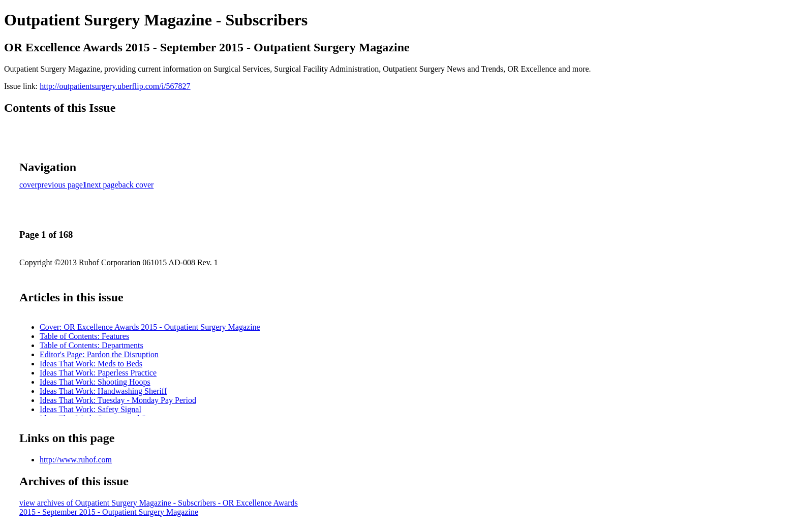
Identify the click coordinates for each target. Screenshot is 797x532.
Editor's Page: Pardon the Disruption (99, 354)
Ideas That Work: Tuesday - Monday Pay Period (118, 400)
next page (103, 185)
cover (28, 185)
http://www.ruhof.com (76, 460)
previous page (60, 185)
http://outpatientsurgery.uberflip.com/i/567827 (115, 86)
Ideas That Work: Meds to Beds (91, 364)
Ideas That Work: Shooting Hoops (95, 382)
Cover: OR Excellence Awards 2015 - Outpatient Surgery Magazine (150, 327)
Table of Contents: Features (84, 336)
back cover (136, 185)
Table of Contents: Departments (91, 345)
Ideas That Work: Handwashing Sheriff (103, 391)
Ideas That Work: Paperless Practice (98, 373)
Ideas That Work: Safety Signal (90, 409)
